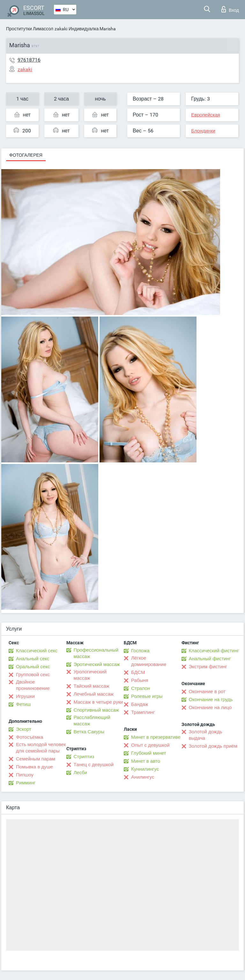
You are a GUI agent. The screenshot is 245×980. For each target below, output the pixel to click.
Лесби (81, 773)
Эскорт (24, 729)
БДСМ (138, 672)
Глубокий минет (149, 753)
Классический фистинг (214, 651)
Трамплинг (143, 712)
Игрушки (25, 696)
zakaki (61, 29)
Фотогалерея (26, 155)
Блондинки (203, 131)
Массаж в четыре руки (98, 702)
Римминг (26, 783)
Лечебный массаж (94, 694)
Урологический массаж (90, 675)
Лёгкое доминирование (149, 661)
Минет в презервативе (156, 737)
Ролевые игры (147, 696)
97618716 (29, 60)
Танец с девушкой (94, 765)
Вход (230, 9)
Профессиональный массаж (96, 653)
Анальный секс (33, 659)
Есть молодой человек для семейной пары (41, 748)
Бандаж (140, 704)
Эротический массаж (97, 664)
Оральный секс (33, 667)
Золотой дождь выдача (206, 735)
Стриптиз (84, 757)
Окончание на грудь (211, 699)
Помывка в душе (34, 767)
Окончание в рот (207, 692)
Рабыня (140, 680)
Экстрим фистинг (208, 667)
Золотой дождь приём (213, 746)
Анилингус (143, 777)
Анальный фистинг (210, 659)
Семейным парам (36, 759)
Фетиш (23, 704)
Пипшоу (25, 775)
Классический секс (37, 651)
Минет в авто (146, 761)
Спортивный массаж (96, 710)
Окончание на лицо (210, 707)
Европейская (205, 115)
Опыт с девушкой (150, 745)
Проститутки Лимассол (30, 29)
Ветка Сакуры (89, 732)
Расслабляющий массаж (92, 721)
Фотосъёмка (30, 737)
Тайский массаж (92, 686)
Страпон (141, 688)
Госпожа (140, 651)
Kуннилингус (145, 769)
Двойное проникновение (33, 685)
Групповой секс (33, 675)
